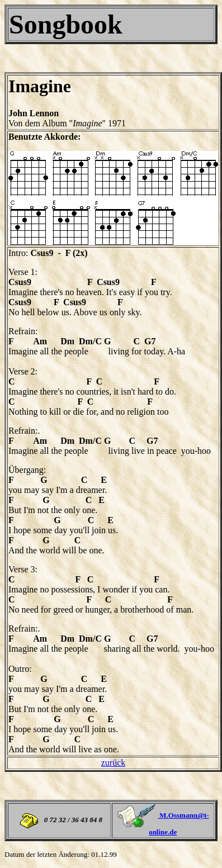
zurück (114, 763)
